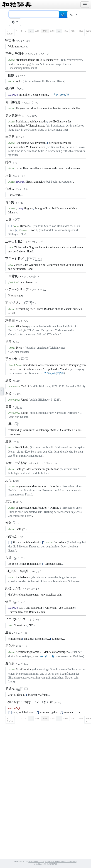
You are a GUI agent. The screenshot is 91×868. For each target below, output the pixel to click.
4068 (81, 31)
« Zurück (10, 32)
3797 (45, 31)
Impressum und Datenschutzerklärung (61, 862)
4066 (66, 31)
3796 (37, 31)
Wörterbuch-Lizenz (36, 862)
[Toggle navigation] (85, 5)
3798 (52, 31)
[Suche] (34, 14)
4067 (73, 31)
